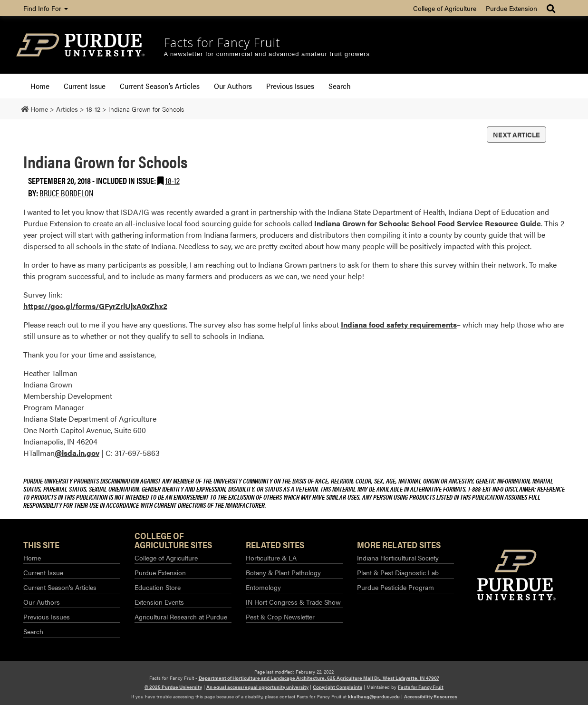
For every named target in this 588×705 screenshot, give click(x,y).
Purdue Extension (511, 8)
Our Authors (233, 86)
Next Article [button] (516, 135)
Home (40, 86)
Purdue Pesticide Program (395, 587)
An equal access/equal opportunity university (257, 687)
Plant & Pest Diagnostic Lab (398, 572)
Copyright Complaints (337, 687)
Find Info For (46, 8)
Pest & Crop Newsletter (280, 617)
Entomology (263, 587)
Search (340, 86)
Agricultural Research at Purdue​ (181, 617)
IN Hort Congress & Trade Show (293, 602)
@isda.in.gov (77, 453)
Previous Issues (290, 86)
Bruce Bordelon (66, 193)
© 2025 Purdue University (173, 687)
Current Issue (85, 86)
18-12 (173, 180)
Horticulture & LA (271, 558)
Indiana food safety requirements (399, 324)
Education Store (158, 587)
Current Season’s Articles (160, 86)
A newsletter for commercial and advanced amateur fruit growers (267, 54)
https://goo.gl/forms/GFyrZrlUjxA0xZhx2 (95, 306)
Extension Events (159, 602)
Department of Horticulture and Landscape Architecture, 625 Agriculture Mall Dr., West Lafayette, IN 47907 (319, 678)
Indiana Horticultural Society (398, 558)
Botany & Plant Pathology (283, 572)
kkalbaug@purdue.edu (374, 696)
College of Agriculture (445, 8)
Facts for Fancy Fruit (222, 42)
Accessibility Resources (431, 696)
